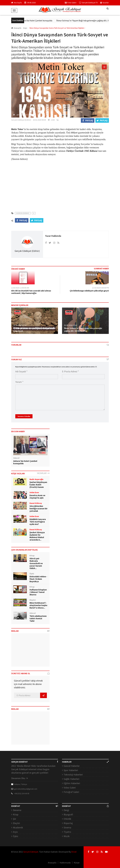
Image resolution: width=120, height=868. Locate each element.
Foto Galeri (71, 3)
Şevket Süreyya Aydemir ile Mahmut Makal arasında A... (37, 536)
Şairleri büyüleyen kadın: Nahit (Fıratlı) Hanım (38, 485)
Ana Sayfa (16, 3)
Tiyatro (67, 832)
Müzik (67, 836)
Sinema (67, 827)
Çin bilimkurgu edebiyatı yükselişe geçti (89, 291)
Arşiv (15, 832)
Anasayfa (16, 28)
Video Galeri (70, 788)
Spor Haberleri (71, 770)
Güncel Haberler (72, 766)
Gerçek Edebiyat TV (88, 3)
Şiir (14, 819)
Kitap (16, 814)
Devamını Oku (20, 778)
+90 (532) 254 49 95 (22, 793)
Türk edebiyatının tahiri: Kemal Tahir (38, 618)
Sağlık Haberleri (72, 779)
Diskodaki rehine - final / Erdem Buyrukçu (38, 579)
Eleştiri (16, 823)
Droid (74, 852)
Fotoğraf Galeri (71, 792)
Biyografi (68, 814)
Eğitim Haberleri (72, 783)
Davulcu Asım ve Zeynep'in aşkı (37, 497)
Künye (77, 863)
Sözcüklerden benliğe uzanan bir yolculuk (38, 508)
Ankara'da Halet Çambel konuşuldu (38, 20)
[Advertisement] (60, 185)
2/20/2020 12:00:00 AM (20, 288)
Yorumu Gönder (24, 416)
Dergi (66, 810)
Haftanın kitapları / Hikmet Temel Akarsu (38, 592)
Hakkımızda (65, 863)
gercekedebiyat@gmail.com (26, 789)
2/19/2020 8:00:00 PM (100, 288)
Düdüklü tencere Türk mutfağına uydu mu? (38, 522)
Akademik (18, 827)
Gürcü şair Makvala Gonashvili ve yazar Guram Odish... (36, 563)
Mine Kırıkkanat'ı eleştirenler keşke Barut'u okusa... (38, 605)
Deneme (17, 810)
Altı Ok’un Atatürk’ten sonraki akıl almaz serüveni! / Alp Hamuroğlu (31, 292)
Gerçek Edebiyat (31, 852)
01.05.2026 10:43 (71, 325)
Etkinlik (67, 819)
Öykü (15, 836)
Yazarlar (105, 3)
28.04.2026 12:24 (20, 325)
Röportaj (68, 823)
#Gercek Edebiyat (23, 213)
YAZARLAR (43, 473)
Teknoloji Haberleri (73, 775)
